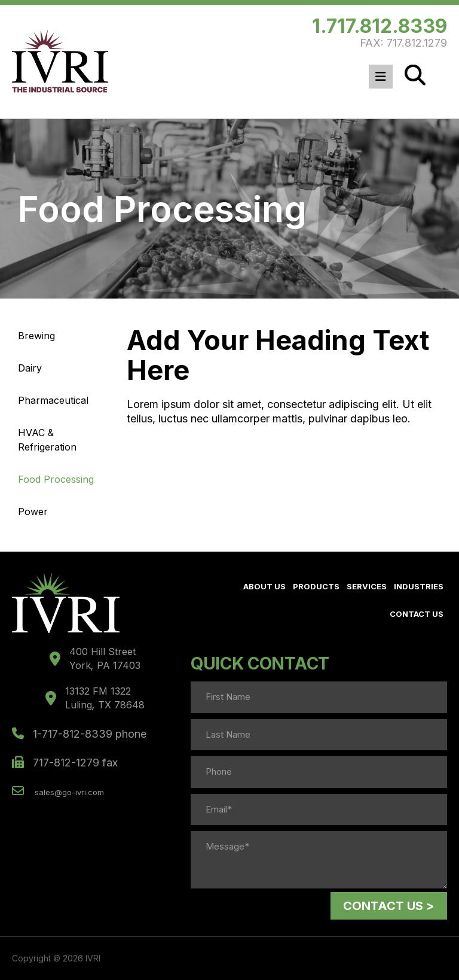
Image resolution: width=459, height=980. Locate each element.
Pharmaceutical (53, 400)
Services (367, 586)
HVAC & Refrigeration (47, 440)
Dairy (30, 368)
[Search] (415, 75)
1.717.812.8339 (380, 26)
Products (316, 586)
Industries (419, 586)
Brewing (36, 336)
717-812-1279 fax (65, 763)
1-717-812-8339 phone (79, 734)
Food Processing (56, 479)
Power (33, 512)
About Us (264, 586)
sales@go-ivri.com (58, 791)
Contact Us (417, 614)
